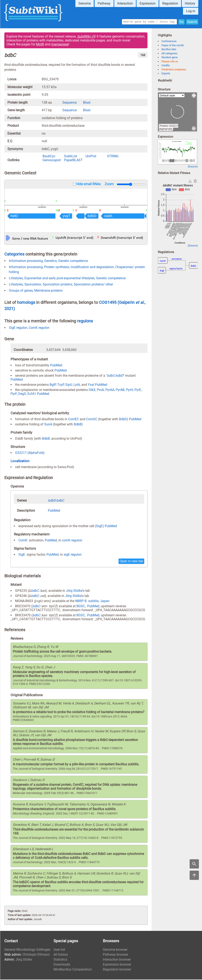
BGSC (81, 607)
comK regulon (72, 541)
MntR (40, 45)
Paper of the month (173, 46)
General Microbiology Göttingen (27, 950)
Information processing (26, 261)
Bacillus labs (169, 50)
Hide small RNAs (88, 185)
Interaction (125, 3)
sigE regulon (73, 555)
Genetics (50, 261)
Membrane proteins (48, 291)
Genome (85, 3)
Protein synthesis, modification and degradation (79, 268)
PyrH (130, 390)
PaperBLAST (73, 161)
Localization (20, 462)
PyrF (14, 394)
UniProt (91, 157)
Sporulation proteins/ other (93, 285)
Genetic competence (73, 261)
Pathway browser (115, 955)
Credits (166, 66)
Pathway (104, 3)
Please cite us (170, 62)
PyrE (138, 390)
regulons (85, 322)
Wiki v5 (86, 37)
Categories (14, 255)
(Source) (193, 167)
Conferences (169, 42)
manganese (60, 45)
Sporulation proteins (58, 285)
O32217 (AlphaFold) (30, 453)
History (190, 3)
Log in (191, 11)
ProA (100, 390)
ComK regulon (39, 328)
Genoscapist (52, 161)
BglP (53, 385)
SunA (48, 425)
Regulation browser (117, 970)
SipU (69, 385)
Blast (87, 103)
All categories (169, 54)
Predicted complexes (174, 70)
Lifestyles (16, 279)
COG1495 (108, 303)
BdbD (123, 420)
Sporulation (33, 285)
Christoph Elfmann (36, 955)
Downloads (62, 965)
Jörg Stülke (74, 591)
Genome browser (115, 950)
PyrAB (120, 390)
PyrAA (110, 390)
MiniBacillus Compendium (73, 970)
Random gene (170, 58)
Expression (148, 3)
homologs (26, 303)
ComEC (74, 420)
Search (192, 22)
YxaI (91, 385)
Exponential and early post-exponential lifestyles (59, 279)
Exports (166, 74)
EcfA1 (32, 394)
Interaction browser (117, 960)
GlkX (92, 390)
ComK (23, 541)
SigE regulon (18, 328)
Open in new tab (131, 562)
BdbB (78, 425)
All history (61, 955)
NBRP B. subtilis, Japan (92, 602)
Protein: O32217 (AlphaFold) (169, 128)
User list (59, 950)
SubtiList (71, 157)
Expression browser (117, 965)
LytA (77, 385)
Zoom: (109, 185)
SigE (99, 527)
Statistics (60, 960)
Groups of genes (21, 291)
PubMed (56, 366)
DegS (22, 394)
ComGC (92, 420)
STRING (113, 157)
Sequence (70, 103)
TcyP (61, 385)
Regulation (170, 3)
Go (182, 22)
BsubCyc (49, 157)
